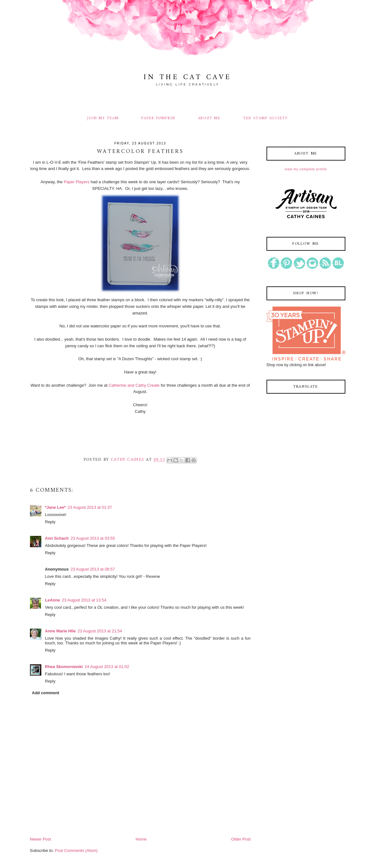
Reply (50, 522)
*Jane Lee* (56, 507)
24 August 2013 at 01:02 (107, 667)
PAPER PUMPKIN (158, 118)
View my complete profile (306, 169)
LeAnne (53, 600)
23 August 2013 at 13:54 (84, 600)
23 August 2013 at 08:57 (93, 569)
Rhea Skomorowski (64, 667)
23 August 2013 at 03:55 (93, 538)
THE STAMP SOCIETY (266, 118)
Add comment (46, 693)
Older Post (241, 839)
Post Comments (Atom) (76, 850)
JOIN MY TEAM (103, 118)
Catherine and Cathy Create (134, 385)
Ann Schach (57, 538)
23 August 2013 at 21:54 (100, 631)
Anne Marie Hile (61, 631)
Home (141, 839)
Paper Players (77, 182)
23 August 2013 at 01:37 (90, 507)
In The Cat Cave (187, 77)
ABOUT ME (209, 118)
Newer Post (41, 839)
